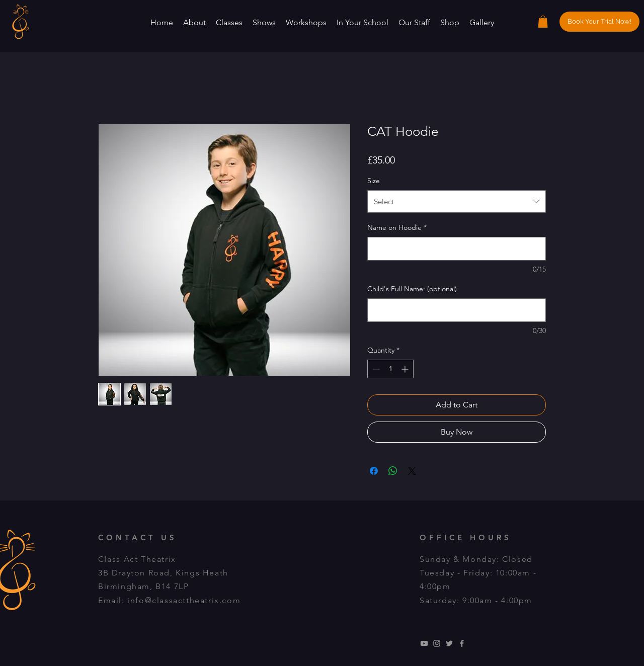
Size (374, 181)
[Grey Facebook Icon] (462, 643)
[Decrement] (375, 369)
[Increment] (406, 369)
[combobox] (457, 201)
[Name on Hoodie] (457, 249)
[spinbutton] (390, 369)
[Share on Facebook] (374, 471)
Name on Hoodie (397, 227)
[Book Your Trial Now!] (599, 22)
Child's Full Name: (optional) (412, 289)
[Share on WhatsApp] (393, 471)
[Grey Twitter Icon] (449, 643)
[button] (194, 22)
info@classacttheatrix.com (184, 600)
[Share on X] (412, 471)
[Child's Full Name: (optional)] (457, 310)
